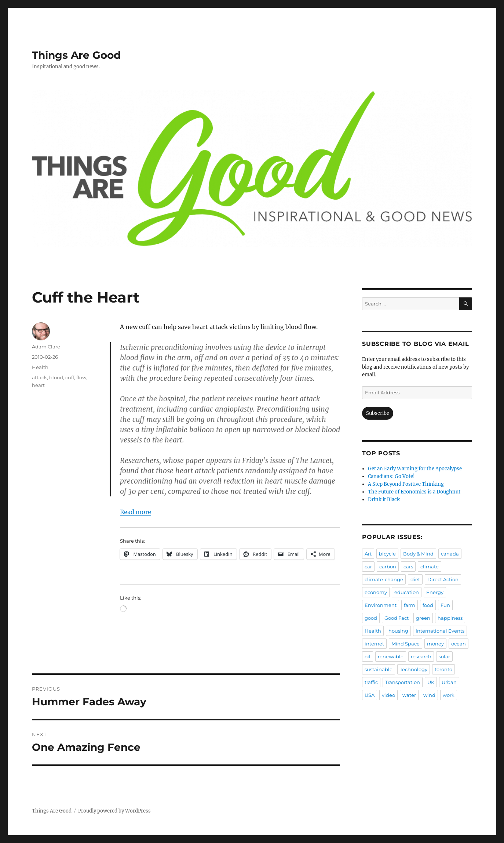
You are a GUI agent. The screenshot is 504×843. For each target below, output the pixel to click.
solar (444, 656)
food (428, 605)
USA (370, 695)
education (407, 592)
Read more (136, 512)
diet (415, 579)
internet (374, 644)
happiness (450, 618)
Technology (414, 669)
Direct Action (443, 579)
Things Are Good (76, 55)
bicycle (387, 554)
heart (38, 385)
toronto (443, 669)
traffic (371, 682)
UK (431, 682)
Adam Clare (46, 347)
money (435, 644)
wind (429, 695)
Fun (445, 605)
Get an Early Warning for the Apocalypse (415, 469)
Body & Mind (418, 554)
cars (408, 567)
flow (81, 377)
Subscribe (378, 413)
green (423, 618)
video (388, 695)
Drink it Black (384, 500)
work (449, 695)
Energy (435, 592)
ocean (459, 644)
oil (368, 656)
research (421, 656)
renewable (391, 656)
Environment (381, 605)
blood (56, 377)
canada (450, 554)
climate (430, 567)
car (368, 567)
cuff (70, 377)
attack (39, 377)
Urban (449, 682)
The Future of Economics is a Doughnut (414, 492)
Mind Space (406, 644)
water (409, 695)
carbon (388, 567)
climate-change (384, 579)
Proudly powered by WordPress (114, 811)
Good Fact (397, 618)
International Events (440, 631)
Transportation (403, 682)
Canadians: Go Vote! (391, 476)
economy (376, 592)
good (371, 618)
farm (410, 605)
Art (368, 554)
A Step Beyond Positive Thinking (406, 484)
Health (40, 367)
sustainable (379, 669)
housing (398, 631)
